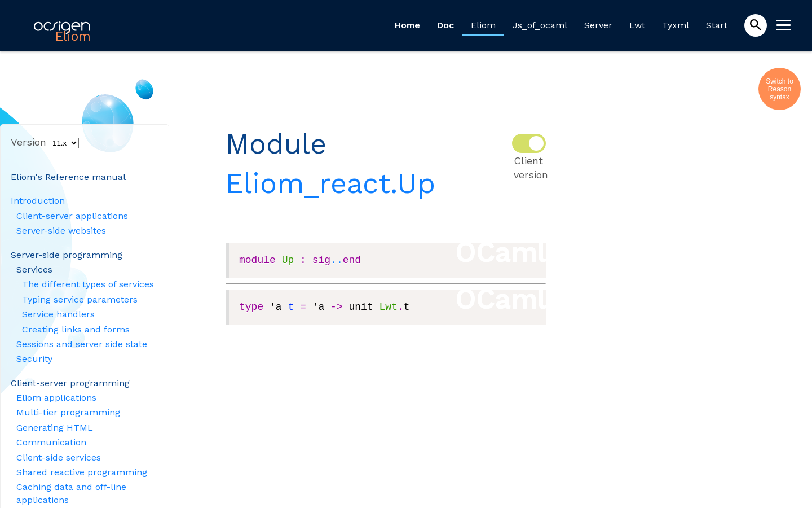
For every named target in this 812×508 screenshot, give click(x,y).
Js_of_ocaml (540, 25)
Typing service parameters (80, 299)
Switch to (780, 81)
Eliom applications (56, 398)
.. (337, 260)
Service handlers (58, 314)
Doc (445, 25)
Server (598, 25)
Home (407, 25)
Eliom (483, 25)
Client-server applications (72, 216)
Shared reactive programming (82, 472)
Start (717, 25)
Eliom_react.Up (330, 183)
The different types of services (88, 284)
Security (34, 359)
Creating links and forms (76, 329)
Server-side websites (61, 231)
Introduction (38, 201)
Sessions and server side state (82, 344)
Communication (51, 442)
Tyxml (676, 25)
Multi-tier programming (68, 412)
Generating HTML (55, 428)
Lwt (637, 25)
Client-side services (59, 457)
